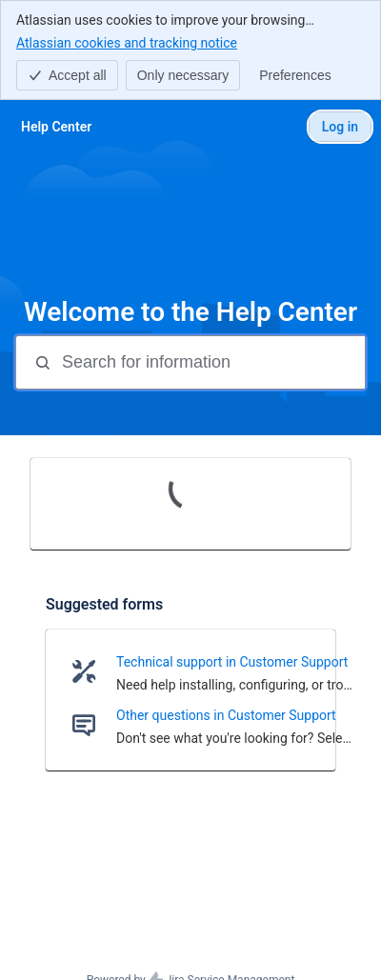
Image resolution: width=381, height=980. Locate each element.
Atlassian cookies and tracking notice (127, 42)
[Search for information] (211, 362)
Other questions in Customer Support (226, 715)
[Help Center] (56, 127)
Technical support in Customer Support (232, 662)
